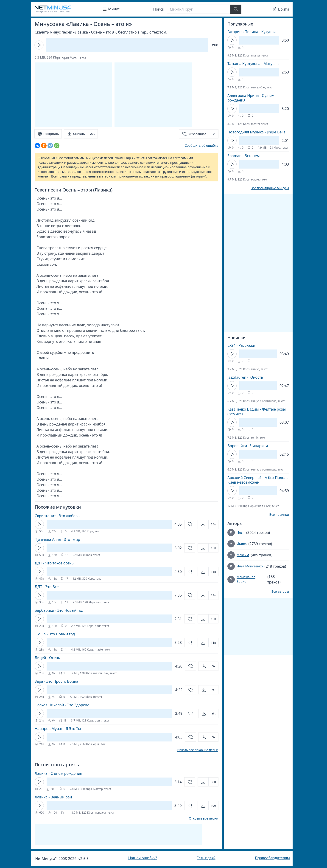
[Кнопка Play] (39, 45)
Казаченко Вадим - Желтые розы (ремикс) (257, 411)
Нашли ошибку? (143, 858)
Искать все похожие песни (198, 750)
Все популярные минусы (270, 188)
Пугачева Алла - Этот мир (57, 539)
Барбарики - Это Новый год (59, 610)
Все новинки (279, 515)
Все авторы (280, 592)
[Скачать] (81, 134)
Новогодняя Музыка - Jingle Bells (256, 132)
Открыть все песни (204, 818)
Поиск (159, 9)
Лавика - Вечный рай (53, 797)
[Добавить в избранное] (199, 134)
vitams (242, 544)
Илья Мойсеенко (250, 566)
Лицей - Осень (47, 658)
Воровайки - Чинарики (248, 446)
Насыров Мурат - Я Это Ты (58, 729)
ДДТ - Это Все (47, 587)
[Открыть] (208, 524)
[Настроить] (48, 134)
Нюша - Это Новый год (55, 634)
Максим (243, 555)
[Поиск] (198, 9)
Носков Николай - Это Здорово (62, 705)
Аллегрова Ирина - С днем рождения (251, 98)
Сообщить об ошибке (201, 145)
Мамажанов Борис (246, 579)
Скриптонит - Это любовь (57, 516)
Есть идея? (206, 858)
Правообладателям (272, 858)
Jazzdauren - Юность (245, 377)
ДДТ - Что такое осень (54, 563)
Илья (240, 532)
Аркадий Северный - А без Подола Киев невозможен (258, 480)
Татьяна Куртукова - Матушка (253, 64)
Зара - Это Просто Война (56, 681)
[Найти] (236, 9)
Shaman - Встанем (244, 156)
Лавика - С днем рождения (58, 773)
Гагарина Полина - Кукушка (252, 32)
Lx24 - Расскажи (241, 345)
